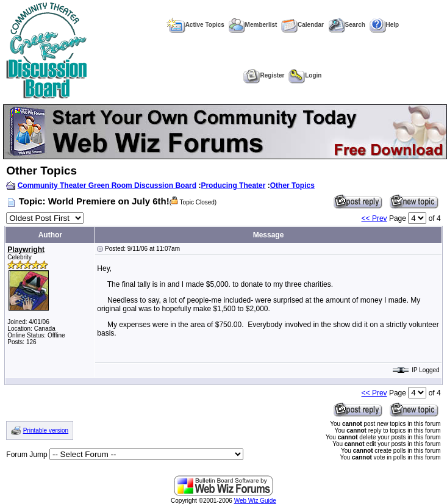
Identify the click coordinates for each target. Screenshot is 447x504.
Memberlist (253, 25)
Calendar (302, 25)
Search (347, 25)
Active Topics (195, 25)
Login (305, 75)
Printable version (46, 430)
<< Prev (374, 218)
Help (384, 25)
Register (264, 75)
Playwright (26, 250)
